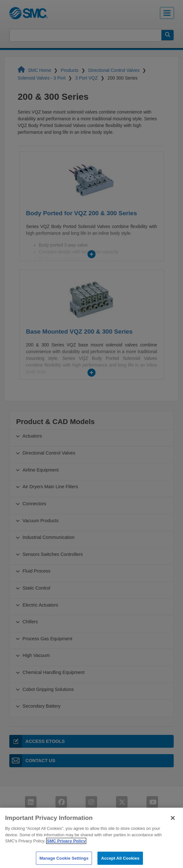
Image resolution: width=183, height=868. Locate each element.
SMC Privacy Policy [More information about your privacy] (66, 851)
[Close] (173, 828)
